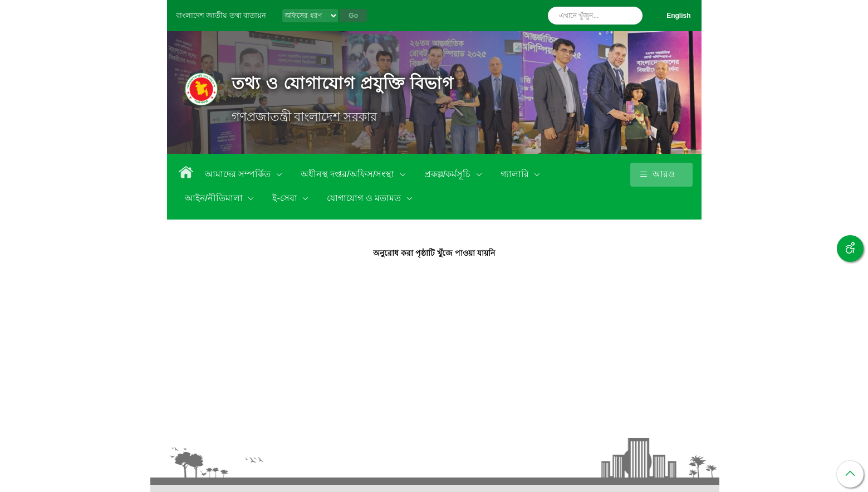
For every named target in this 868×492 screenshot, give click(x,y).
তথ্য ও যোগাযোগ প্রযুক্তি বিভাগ (343, 83)
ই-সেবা (286, 198)
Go (353, 16)
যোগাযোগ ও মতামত (365, 198)
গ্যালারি (516, 174)
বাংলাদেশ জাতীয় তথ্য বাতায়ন (221, 15)
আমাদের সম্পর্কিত (239, 174)
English (678, 16)
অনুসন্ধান (631, 16)
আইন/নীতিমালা (215, 198)
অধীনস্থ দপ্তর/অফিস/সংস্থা (349, 174)
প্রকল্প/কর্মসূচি (449, 174)
